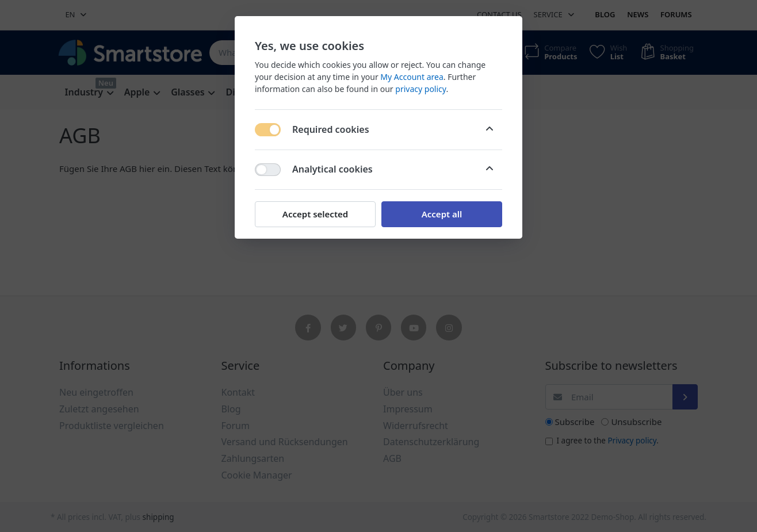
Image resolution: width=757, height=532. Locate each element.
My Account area (412, 77)
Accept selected (315, 214)
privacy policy (420, 89)
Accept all (442, 214)
